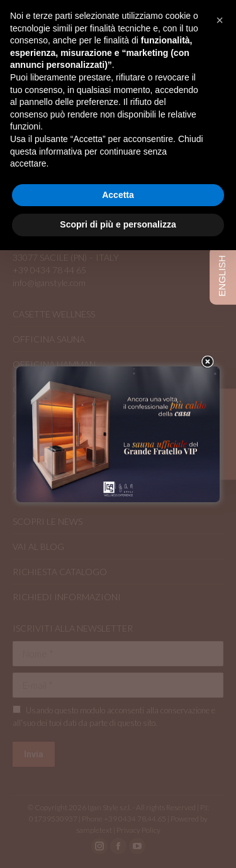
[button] (220, 20)
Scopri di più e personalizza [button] (118, 224)
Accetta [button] (118, 195)
